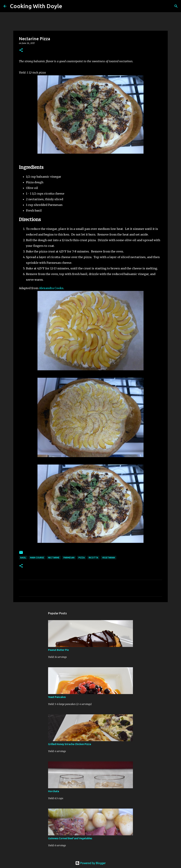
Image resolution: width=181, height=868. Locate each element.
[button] (21, 50)
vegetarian (109, 558)
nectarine (54, 558)
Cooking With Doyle (36, 6)
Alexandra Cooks (51, 288)
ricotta (93, 558)
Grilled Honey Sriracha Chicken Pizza (70, 744)
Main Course (37, 558)
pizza (82, 558)
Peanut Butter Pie (58, 650)
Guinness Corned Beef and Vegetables (70, 838)
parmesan (69, 558)
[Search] (67, 6)
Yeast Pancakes (57, 697)
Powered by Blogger (90, 863)
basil (23, 558)
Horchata (54, 791)
